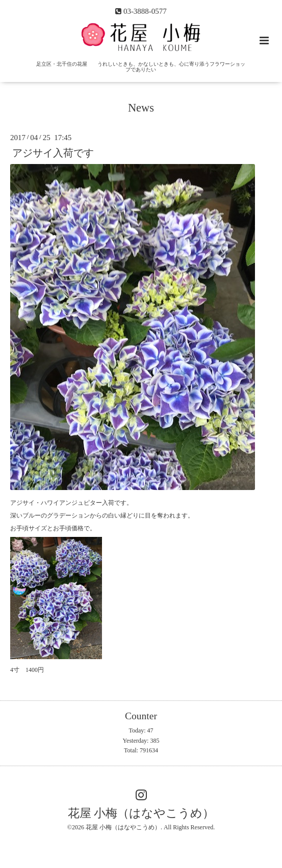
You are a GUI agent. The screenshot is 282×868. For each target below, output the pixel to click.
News (141, 108)
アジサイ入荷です (53, 153)
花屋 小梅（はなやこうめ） (141, 813)
